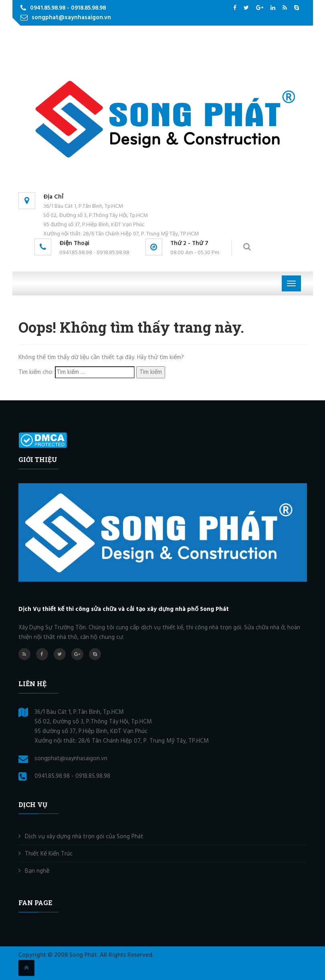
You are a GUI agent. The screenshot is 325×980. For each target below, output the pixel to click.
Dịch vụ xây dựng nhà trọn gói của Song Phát (84, 837)
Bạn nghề (37, 871)
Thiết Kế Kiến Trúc (49, 854)
